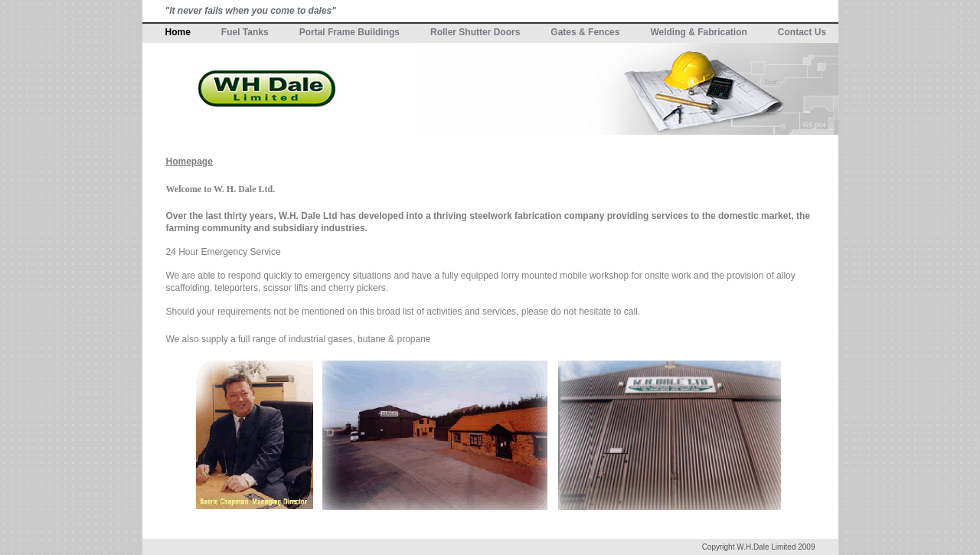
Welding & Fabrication (698, 32)
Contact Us (802, 32)
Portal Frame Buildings (350, 32)
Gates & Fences (585, 32)
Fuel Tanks (245, 32)
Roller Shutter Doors (475, 32)
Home (178, 32)
